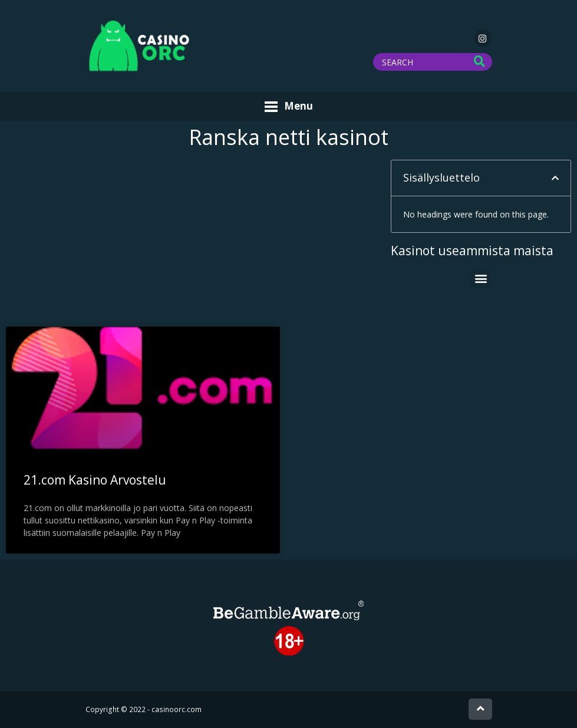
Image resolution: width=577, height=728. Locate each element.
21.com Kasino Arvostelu (95, 480)
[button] (555, 178)
